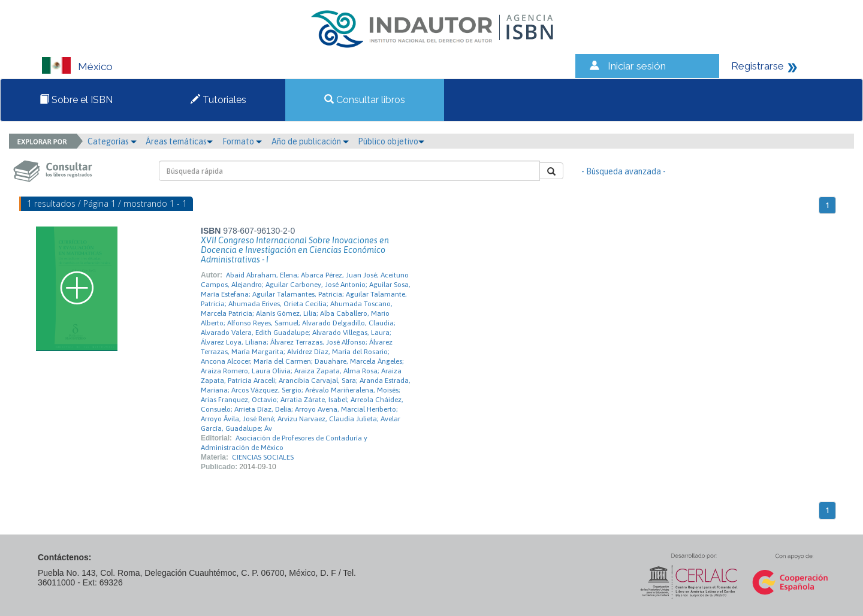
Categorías (112, 141)
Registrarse (758, 66)
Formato (242, 141)
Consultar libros (365, 100)
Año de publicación (310, 141)
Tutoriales (218, 100)
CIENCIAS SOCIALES (263, 457)
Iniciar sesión (637, 66)
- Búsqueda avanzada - (624, 171)
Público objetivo (391, 141)
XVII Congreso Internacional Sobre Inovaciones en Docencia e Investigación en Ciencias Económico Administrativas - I (295, 250)
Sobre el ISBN (76, 100)
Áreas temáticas (179, 141)
